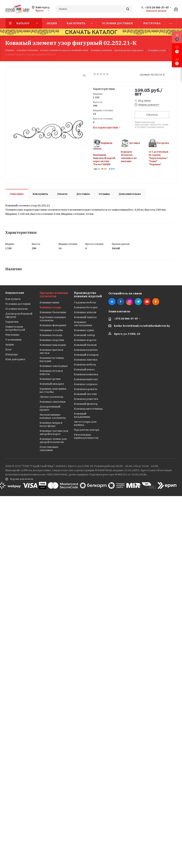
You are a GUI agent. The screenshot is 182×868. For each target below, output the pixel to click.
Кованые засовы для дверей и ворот (54, 432)
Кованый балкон (85, 345)
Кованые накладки (53, 345)
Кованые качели (85, 312)
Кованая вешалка (86, 374)
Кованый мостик (85, 394)
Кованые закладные (54, 366)
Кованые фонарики (53, 325)
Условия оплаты (16, 309)
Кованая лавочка (86, 360)
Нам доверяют (15, 359)
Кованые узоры (50, 307)
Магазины (12, 335)
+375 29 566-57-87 (157, 8)
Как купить (13, 299)
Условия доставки (18, 304)
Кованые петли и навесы (51, 372)
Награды (11, 354)
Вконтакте (112, 302)
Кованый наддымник (82, 415)
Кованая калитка (86, 350)
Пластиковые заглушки (49, 448)
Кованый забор (84, 335)
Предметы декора (87, 430)
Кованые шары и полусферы (51, 424)
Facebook (121, 302)
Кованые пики (49, 302)
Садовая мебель (85, 302)
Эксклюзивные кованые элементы (53, 416)
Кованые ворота (85, 340)
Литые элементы (51, 397)
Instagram (129, 302)
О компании (13, 340)
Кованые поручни (52, 340)
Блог (8, 349)
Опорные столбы (51, 330)
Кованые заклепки (53, 402)
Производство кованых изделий (88, 295)
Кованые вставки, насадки (52, 359)
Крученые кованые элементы (53, 319)
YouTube (147, 302)
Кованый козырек (86, 355)
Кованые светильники (83, 324)
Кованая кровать (86, 389)
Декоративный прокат (50, 408)
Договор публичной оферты (19, 315)
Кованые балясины (53, 312)
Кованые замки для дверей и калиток (53, 440)
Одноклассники (156, 302)
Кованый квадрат (52, 384)
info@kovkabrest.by (157, 326)
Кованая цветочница (88, 409)
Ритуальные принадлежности (86, 436)
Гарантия (12, 322)
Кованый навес (84, 369)
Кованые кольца (51, 335)
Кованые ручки (50, 379)
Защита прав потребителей (15, 328)
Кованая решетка (86, 399)
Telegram (138, 302)
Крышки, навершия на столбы (53, 390)
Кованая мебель (85, 364)
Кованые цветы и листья (51, 351)
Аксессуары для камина (85, 423)
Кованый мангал (85, 317)
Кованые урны (84, 330)
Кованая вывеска (86, 379)
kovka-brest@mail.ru (128, 326)
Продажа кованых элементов (54, 295)
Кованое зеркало (86, 384)
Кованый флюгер (86, 404)
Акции (10, 344)
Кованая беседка (86, 307)
